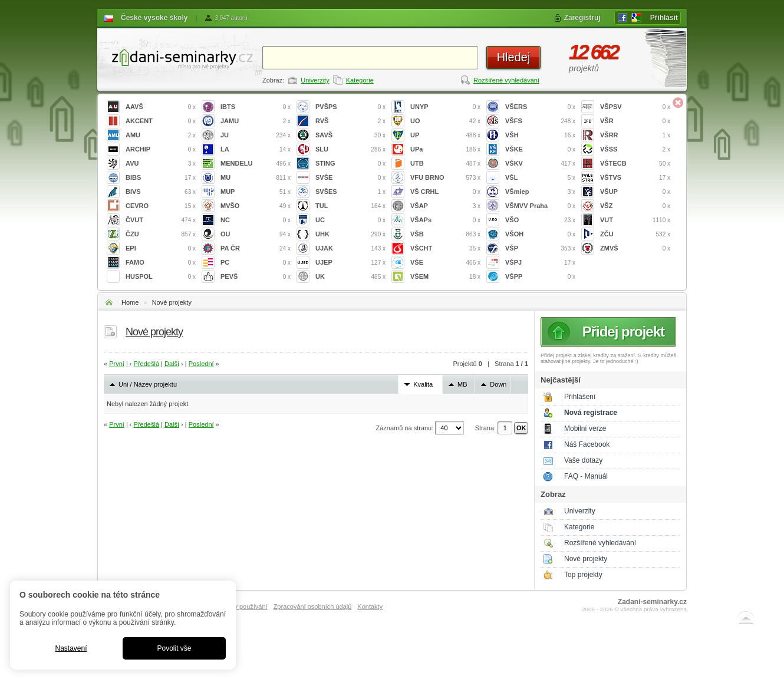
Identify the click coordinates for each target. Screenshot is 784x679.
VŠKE (540, 149)
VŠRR (635, 135)
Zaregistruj (582, 18)
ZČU (635, 234)
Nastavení (71, 648)
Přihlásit (664, 18)
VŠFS (540, 121)
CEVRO (161, 206)
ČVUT (161, 220)
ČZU (161, 234)
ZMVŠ (635, 248)
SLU (350, 149)
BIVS (161, 192)
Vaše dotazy (583, 460)
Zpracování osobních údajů (313, 607)
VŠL (540, 178)
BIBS (161, 178)
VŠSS (635, 149)
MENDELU (256, 164)
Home (130, 302)
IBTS (256, 107)
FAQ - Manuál (586, 476)
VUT (635, 220)
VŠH (540, 135)
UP (445, 135)
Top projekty (583, 575)
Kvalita (423, 384)
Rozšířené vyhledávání (506, 80)
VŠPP (540, 277)
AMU (161, 135)
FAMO (161, 263)
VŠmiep (540, 192)
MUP (256, 192)
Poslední (201, 364)
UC (350, 220)
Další (172, 364)
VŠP (540, 248)
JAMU (256, 121)
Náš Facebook (587, 444)
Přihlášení (580, 397)
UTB (445, 164)
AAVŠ (161, 107)
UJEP (350, 263)
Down (498, 384)
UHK (350, 234)
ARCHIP (161, 149)
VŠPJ (540, 263)
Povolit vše (174, 648)
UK (350, 277)
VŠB (445, 234)
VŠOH (540, 234)
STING (350, 164)
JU (256, 135)
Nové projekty (172, 302)
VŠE (445, 263)
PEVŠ (256, 277)
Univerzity (315, 80)
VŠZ (635, 206)
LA (256, 149)
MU (256, 178)
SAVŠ (350, 135)
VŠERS (540, 107)
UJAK (350, 248)
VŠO (540, 220)
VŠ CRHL (445, 192)
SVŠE (350, 178)
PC (256, 263)
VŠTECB (635, 164)
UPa (445, 149)
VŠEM (445, 277)
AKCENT (161, 121)
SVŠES (350, 192)
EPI (161, 248)
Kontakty (370, 607)
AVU (161, 164)
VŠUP (635, 192)
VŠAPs (445, 220)
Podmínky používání (238, 607)
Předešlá (146, 364)
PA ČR (256, 248)
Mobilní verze (585, 429)
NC (256, 220)
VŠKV (540, 164)
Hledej (514, 57)
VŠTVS (635, 178)
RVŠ (350, 121)
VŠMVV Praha (540, 206)
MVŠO (256, 206)
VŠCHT (445, 248)
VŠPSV (635, 107)
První (117, 364)
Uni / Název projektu (148, 384)
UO (445, 121)
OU (256, 234)
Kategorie (360, 80)
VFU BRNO (445, 178)
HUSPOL (161, 277)
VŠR (635, 121)
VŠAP (445, 206)
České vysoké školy (154, 18)
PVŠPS (350, 107)
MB (462, 384)
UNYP (445, 107)
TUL (350, 206)
